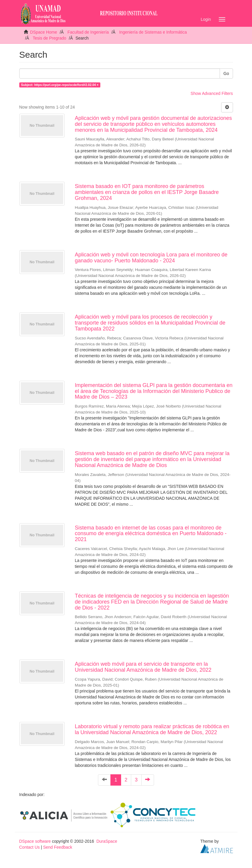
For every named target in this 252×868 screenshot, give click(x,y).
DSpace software (35, 841)
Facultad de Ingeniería (88, 32)
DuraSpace (107, 841)
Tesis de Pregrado (49, 38)
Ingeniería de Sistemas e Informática (153, 32)
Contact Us (30, 847)
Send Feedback (58, 847)
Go (226, 73)
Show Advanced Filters (212, 93)
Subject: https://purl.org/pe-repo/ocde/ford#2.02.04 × (60, 85)
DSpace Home (43, 32)
